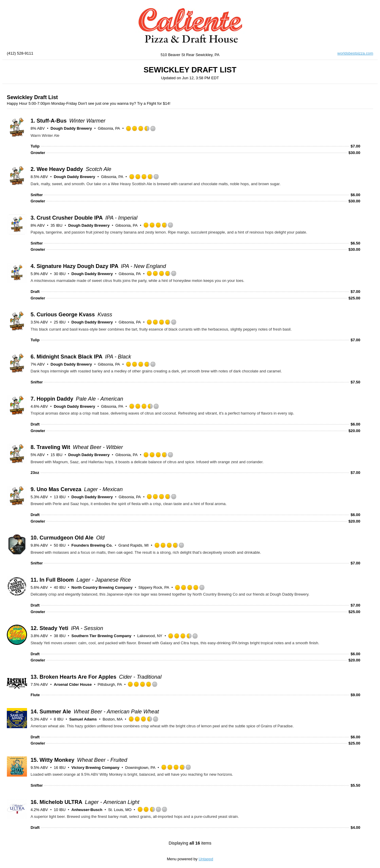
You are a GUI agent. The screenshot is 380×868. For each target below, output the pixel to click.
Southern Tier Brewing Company (102, 636)
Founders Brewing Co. (92, 545)
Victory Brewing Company (96, 768)
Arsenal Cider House (73, 684)
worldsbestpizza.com (355, 53)
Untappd (206, 859)
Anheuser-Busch (87, 810)
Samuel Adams (83, 719)
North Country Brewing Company (102, 587)
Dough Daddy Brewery (71, 128)
